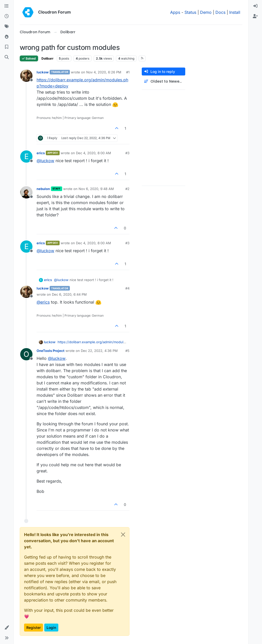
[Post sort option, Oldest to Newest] (163, 81)
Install (235, 12)
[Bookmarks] (7, 47)
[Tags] (7, 27)
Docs (220, 12)
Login (51, 628)
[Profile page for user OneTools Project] (26, 354)
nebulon (43, 189)
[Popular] (7, 37)
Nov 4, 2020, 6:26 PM (104, 72)
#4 (127, 288)
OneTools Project (51, 351)
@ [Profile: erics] (43, 302)
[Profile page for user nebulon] (26, 192)
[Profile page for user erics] (26, 157)
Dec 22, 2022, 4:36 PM (99, 351)
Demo (206, 12)
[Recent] (7, 16)
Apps (175, 12)
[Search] (7, 57)
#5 (127, 351)
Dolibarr (47, 58)
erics (41, 153)
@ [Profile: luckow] (45, 161)
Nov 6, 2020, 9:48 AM (96, 189)
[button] (7, 628)
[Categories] (7, 6)
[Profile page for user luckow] (26, 76)
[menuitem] (255, 6)
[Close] (123, 535)
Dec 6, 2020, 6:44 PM (69, 294)
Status (190, 12)
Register (34, 628)
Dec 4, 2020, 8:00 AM (94, 153)
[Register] (255, 16)
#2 (127, 189)
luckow (43, 72)
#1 (128, 72)
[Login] (255, 6)
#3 (127, 153)
